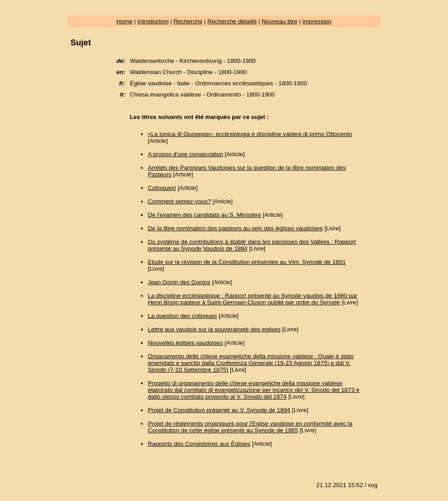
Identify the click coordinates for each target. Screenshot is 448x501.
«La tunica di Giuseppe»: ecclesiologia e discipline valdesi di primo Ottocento (250, 134)
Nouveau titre (279, 21)
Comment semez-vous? (179, 201)
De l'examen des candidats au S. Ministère (204, 215)
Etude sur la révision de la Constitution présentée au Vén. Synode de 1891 (247, 262)
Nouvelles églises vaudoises (185, 343)
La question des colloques (182, 316)
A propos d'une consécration (185, 154)
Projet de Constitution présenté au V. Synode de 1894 (219, 410)
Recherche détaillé (232, 21)
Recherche (188, 21)
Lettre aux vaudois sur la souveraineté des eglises (214, 329)
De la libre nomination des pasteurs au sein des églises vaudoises (235, 228)
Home (125, 21)
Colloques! (162, 188)
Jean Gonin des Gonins (179, 282)
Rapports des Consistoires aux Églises (199, 444)
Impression (317, 21)
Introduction (153, 21)
